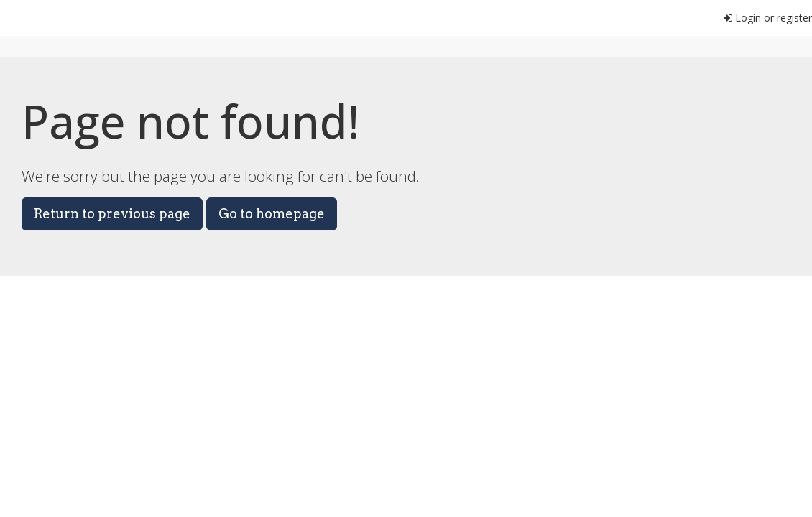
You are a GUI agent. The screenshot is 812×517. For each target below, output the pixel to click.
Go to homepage (272, 214)
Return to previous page (112, 214)
